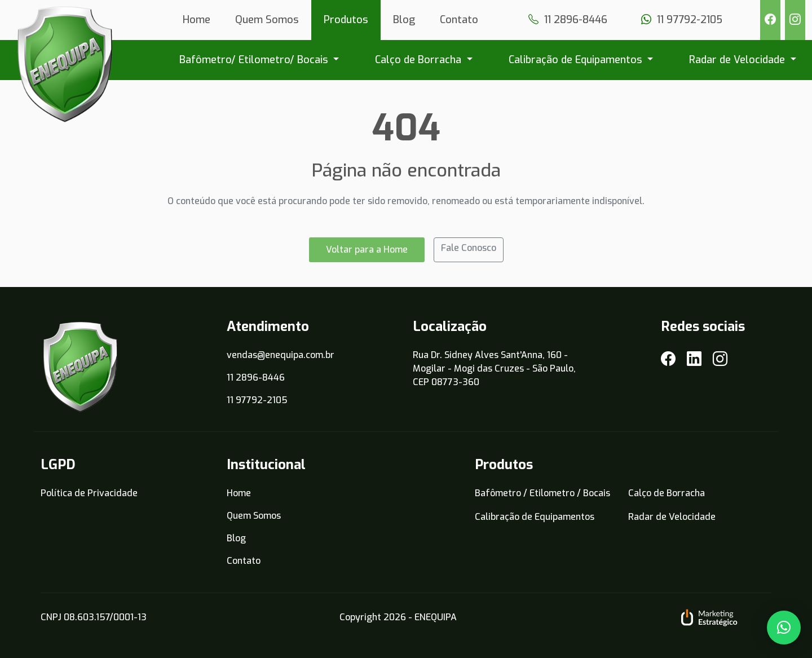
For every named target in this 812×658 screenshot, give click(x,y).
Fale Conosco (469, 253)
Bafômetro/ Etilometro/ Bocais (255, 60)
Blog (404, 20)
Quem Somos (267, 20)
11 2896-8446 (256, 377)
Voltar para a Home (367, 255)
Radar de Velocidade (738, 60)
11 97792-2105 (257, 400)
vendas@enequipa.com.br (281, 355)
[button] (784, 628)
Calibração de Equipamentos (577, 60)
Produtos (346, 20)
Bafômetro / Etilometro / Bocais (542, 493)
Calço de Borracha (420, 60)
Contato (459, 20)
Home (197, 20)
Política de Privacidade (89, 493)
